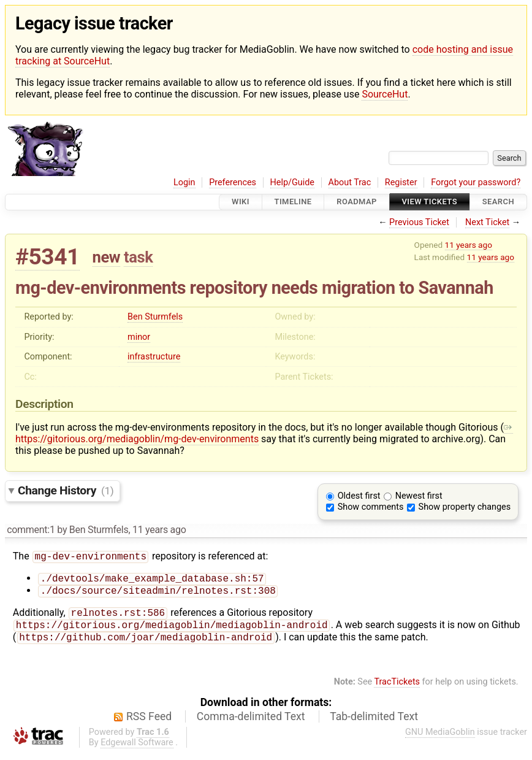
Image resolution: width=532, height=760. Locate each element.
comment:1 (31, 530)
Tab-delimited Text (374, 724)
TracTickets (397, 689)
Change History (66, 490)
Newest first (419, 496)
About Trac (350, 182)
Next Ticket (487, 222)
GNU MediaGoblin (440, 739)
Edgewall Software (137, 750)
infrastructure (154, 357)
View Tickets (430, 202)
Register (401, 182)
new (107, 257)
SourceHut (385, 94)
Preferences (233, 182)
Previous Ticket (419, 222)
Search (498, 202)
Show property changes (465, 507)
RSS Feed (149, 724)
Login (184, 182)
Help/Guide (292, 182)
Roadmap (357, 202)
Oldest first (359, 496)
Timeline (293, 202)
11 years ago (469, 245)
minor (139, 337)
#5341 (47, 257)
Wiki (241, 202)
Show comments (371, 507)
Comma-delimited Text (251, 724)
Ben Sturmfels (155, 317)
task (138, 257)
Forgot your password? (476, 182)
